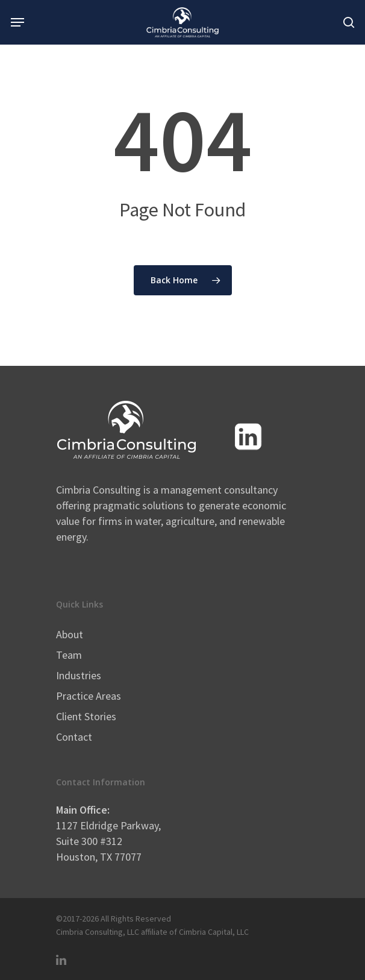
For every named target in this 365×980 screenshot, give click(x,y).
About (70, 634)
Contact (74, 737)
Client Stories (86, 716)
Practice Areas (89, 696)
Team (69, 655)
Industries (79, 675)
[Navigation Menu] (17, 22)
